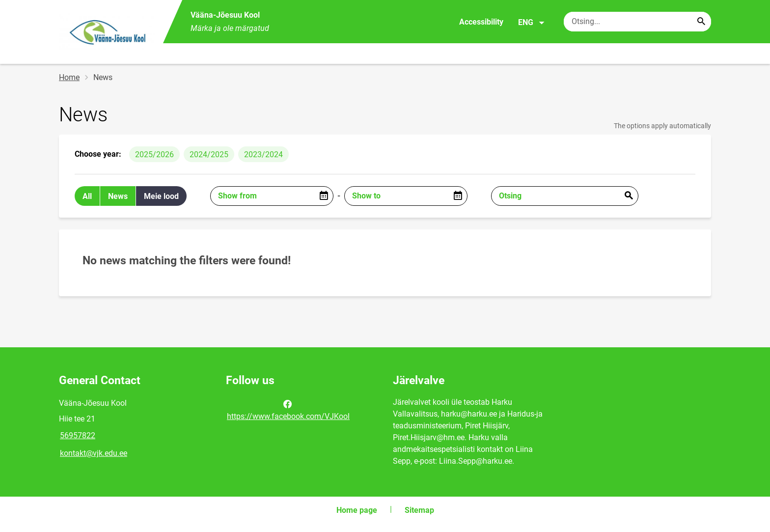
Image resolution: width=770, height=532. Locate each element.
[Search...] (701, 22)
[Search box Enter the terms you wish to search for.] (637, 22)
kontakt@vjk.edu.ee (94, 453)
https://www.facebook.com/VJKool (288, 409)
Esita (629, 196)
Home (69, 77)
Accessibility (481, 22)
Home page (357, 510)
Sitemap (419, 510)
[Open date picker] (324, 196)
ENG (532, 23)
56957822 (78, 435)
